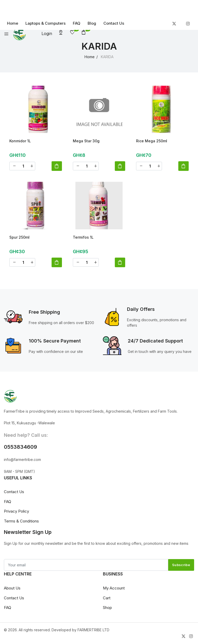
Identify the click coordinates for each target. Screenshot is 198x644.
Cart (107, 599)
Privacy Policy (16, 513)
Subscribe (181, 566)
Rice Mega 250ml (152, 141)
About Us (12, 590)
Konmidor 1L (20, 141)
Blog (92, 23)
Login (47, 33)
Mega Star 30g (86, 141)
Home (13, 23)
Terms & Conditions (21, 522)
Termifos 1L (83, 238)
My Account (114, 590)
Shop (107, 609)
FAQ (77, 23)
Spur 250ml (19, 238)
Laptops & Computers (45, 23)
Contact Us (114, 23)
